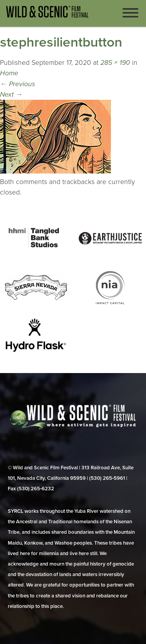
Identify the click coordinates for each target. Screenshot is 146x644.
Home (9, 73)
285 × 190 (115, 63)
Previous (18, 84)
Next (11, 95)
